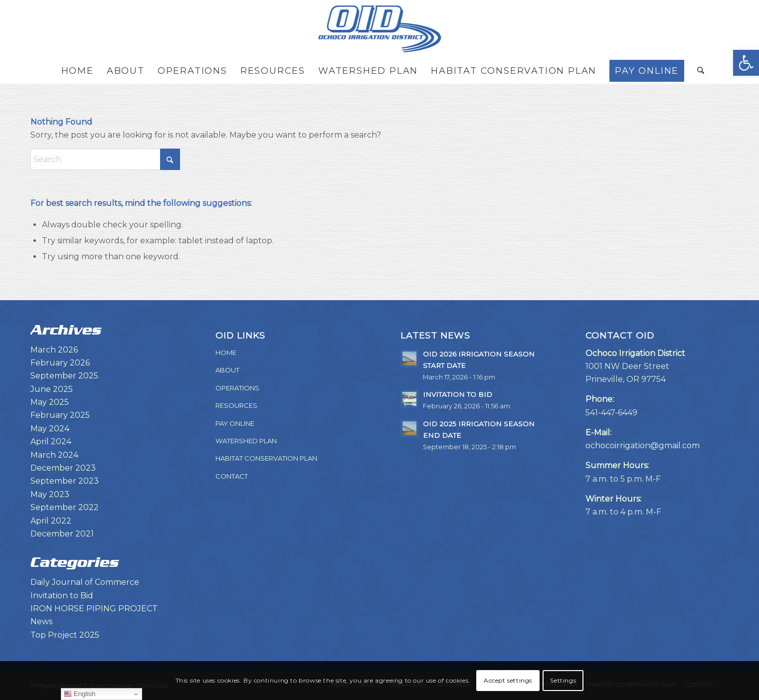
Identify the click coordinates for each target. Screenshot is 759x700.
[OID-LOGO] (379, 29)
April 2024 (51, 441)
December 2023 (63, 468)
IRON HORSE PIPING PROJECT (94, 609)
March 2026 (54, 350)
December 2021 (62, 534)
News (41, 621)
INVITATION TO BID (458, 394)
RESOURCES (236, 405)
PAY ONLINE (235, 423)
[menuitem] (78, 71)
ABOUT (227, 370)
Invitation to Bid (62, 596)
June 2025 (52, 389)
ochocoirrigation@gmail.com (643, 445)
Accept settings (508, 680)
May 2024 (50, 429)
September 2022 (65, 507)
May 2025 (50, 402)
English (80, 694)
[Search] (697, 71)
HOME (226, 352)
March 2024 (54, 455)
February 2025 (60, 415)
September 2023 (65, 481)
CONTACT (232, 476)
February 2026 (60, 363)
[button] (746, 63)
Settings (563, 680)
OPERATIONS (237, 388)
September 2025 (64, 376)
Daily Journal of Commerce (85, 582)
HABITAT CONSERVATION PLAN (266, 458)
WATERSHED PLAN (246, 441)
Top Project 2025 (65, 635)
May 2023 (50, 494)
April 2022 (51, 521)
